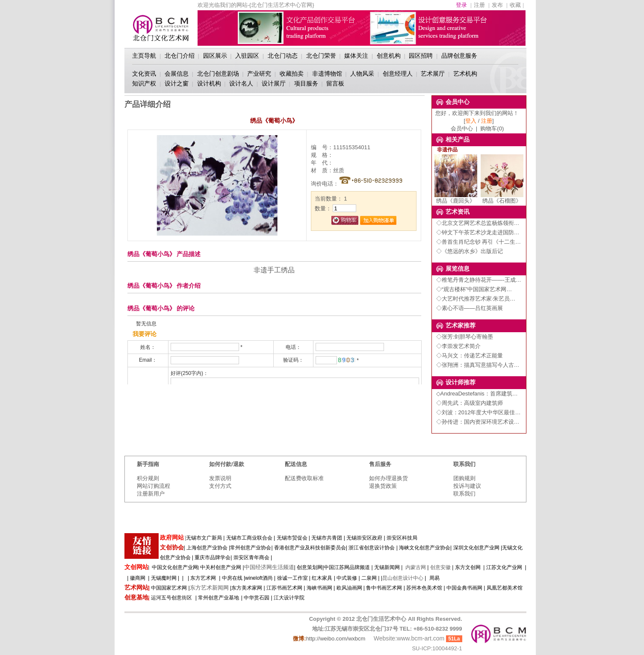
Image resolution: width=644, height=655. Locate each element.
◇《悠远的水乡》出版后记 (470, 251)
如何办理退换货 (388, 478)
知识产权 (144, 83)
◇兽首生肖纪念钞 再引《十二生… (479, 242)
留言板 (335, 83)
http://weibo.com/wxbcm (336, 639)
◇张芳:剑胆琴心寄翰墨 (465, 337)
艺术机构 (465, 74)
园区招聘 (421, 56)
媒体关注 (356, 56)
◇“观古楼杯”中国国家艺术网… (474, 289)
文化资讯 (144, 74)
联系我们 (464, 494)
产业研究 (259, 74)
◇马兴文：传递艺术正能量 (470, 356)
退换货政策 (383, 486)
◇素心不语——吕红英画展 (470, 308)
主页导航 (144, 56)
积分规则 (148, 478)
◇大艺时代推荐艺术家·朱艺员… (476, 299)
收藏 (515, 5)
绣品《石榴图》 (502, 198)
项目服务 (306, 83)
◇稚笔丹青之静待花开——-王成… (479, 280)
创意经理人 (398, 74)
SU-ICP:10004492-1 (437, 648)
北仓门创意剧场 (218, 74)
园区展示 (215, 56)
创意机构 (389, 56)
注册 (479, 5)
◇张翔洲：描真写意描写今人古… (478, 365)
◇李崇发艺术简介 (458, 346)
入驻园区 (247, 56)
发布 (497, 5)
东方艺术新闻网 (209, 588)
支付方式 (220, 486)
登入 (471, 121)
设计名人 (241, 83)
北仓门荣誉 (321, 56)
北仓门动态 (283, 56)
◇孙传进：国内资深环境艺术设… (478, 422)
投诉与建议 (467, 486)
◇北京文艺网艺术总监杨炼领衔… (478, 223)
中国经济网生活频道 (269, 567)
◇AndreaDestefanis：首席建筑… (477, 394)
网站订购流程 (154, 486)
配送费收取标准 (304, 478)
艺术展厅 (433, 74)
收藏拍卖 (292, 74)
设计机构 (209, 83)
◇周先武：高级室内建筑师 (470, 403)
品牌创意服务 (459, 56)
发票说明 (220, 478)
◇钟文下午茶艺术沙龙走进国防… (478, 232)
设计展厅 (274, 83)
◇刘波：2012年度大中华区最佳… (479, 412)
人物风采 (362, 74)
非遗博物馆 (327, 74)
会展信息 (177, 74)
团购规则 (464, 478)
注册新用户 (151, 494)
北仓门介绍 (180, 56)
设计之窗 (177, 83)
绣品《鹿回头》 (456, 198)
